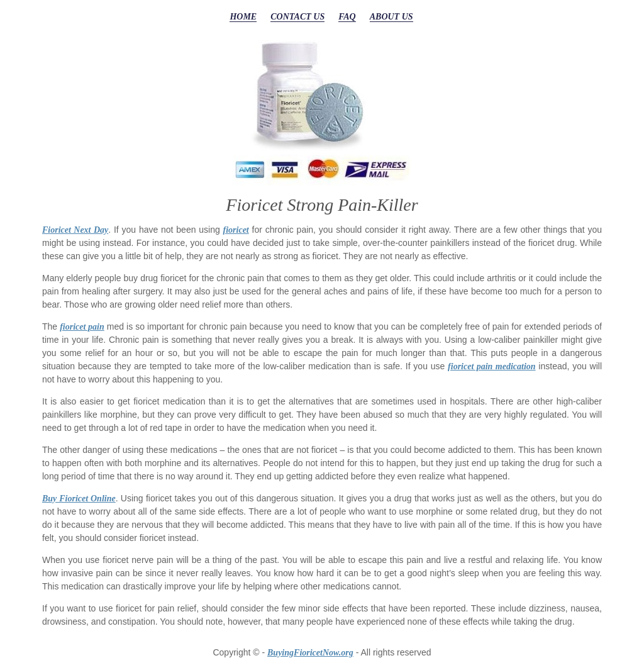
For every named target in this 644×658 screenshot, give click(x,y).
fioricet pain (82, 327)
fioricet (236, 230)
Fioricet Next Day (75, 230)
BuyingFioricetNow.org (310, 653)
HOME (243, 17)
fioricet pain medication (491, 366)
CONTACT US (297, 17)
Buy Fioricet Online (79, 499)
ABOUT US (391, 17)
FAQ (347, 17)
